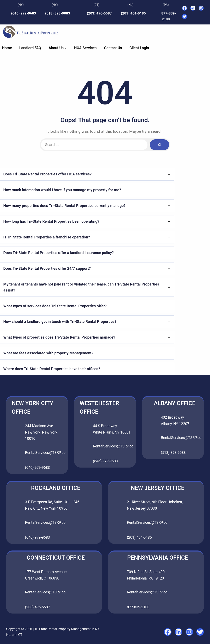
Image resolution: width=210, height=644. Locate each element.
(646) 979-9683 (24, 13)
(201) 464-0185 (133, 13)
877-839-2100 (138, 607)
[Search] (159, 145)
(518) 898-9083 (58, 13)
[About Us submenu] (66, 48)
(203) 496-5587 (99, 13)
